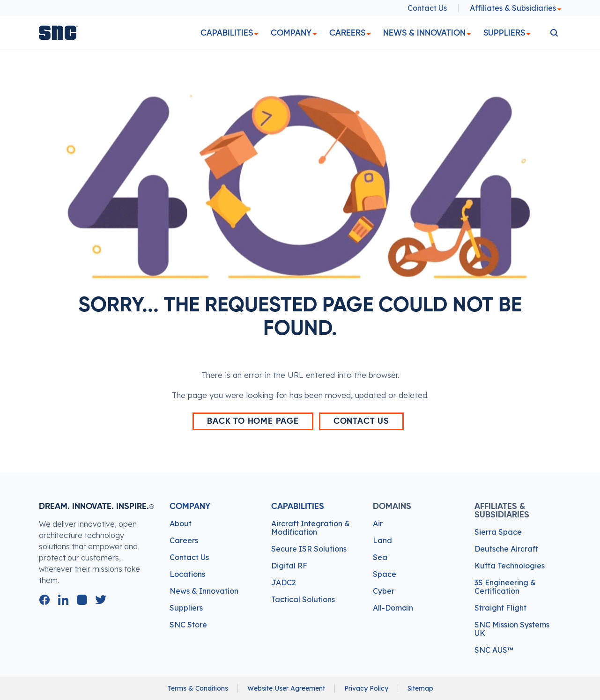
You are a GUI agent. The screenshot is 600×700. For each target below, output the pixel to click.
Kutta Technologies (510, 566)
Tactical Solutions (303, 599)
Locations (187, 574)
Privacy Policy (366, 688)
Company (291, 33)
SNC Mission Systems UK (512, 629)
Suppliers (504, 33)
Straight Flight (500, 608)
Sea (380, 557)
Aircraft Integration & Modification (311, 528)
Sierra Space (498, 532)
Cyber (384, 591)
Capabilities (227, 33)
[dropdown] (256, 34)
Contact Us (427, 8)
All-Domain (393, 608)
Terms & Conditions (198, 688)
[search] (554, 33)
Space (385, 574)
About (181, 523)
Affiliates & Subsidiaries (516, 8)
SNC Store (188, 625)
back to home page (253, 421)
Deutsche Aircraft (506, 549)
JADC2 (284, 582)
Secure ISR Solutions (309, 549)
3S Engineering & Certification (505, 587)
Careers (347, 33)
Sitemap (420, 688)
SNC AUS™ (494, 650)
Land (382, 540)
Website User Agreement (286, 688)
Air (378, 523)
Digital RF (289, 566)
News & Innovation (424, 33)
